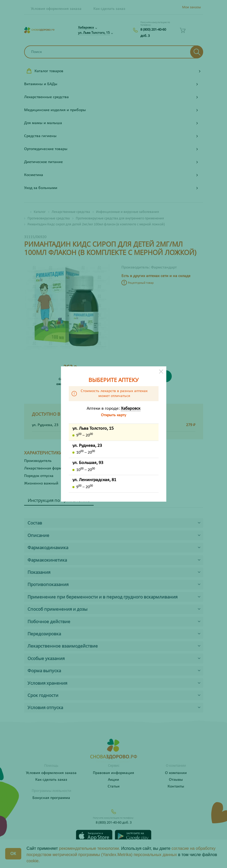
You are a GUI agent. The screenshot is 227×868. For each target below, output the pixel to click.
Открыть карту (114, 415)
